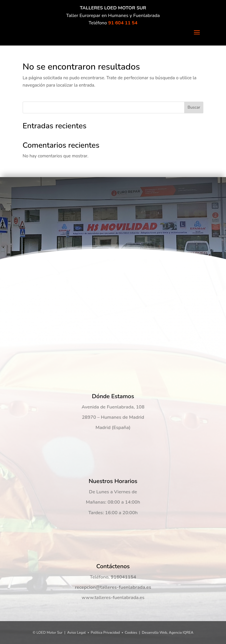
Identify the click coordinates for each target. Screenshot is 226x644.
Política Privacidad (105, 633)
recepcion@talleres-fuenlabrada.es (113, 587)
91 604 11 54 (123, 23)
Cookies (131, 633)
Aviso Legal (76, 633)
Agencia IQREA (181, 633)
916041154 (123, 577)
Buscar (194, 107)
